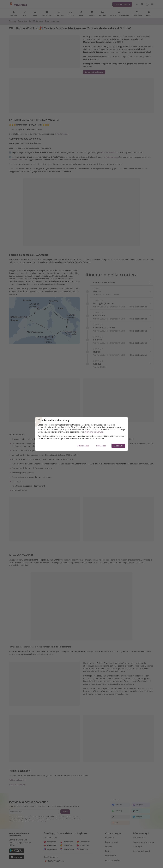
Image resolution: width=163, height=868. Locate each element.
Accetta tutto (118, 446)
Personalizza (101, 446)
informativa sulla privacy (94, 432)
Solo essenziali (83, 446)
